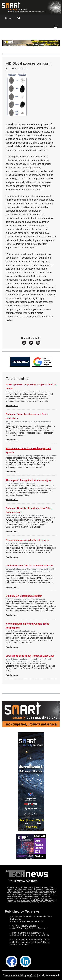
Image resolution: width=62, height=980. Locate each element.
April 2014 (10, 69)
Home (9, 18)
